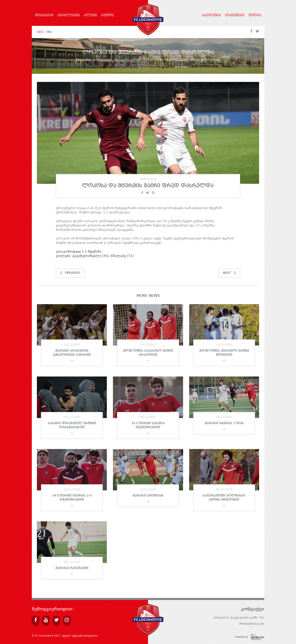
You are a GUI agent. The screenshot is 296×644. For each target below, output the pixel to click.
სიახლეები (69, 15)
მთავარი (44, 15)
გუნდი (107, 15)
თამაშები (235, 15)
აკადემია (211, 15)
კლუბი (90, 15)
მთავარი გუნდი (128, 60)
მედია (255, 15)
